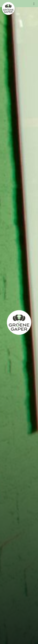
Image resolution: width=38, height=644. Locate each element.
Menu (34, 4)
